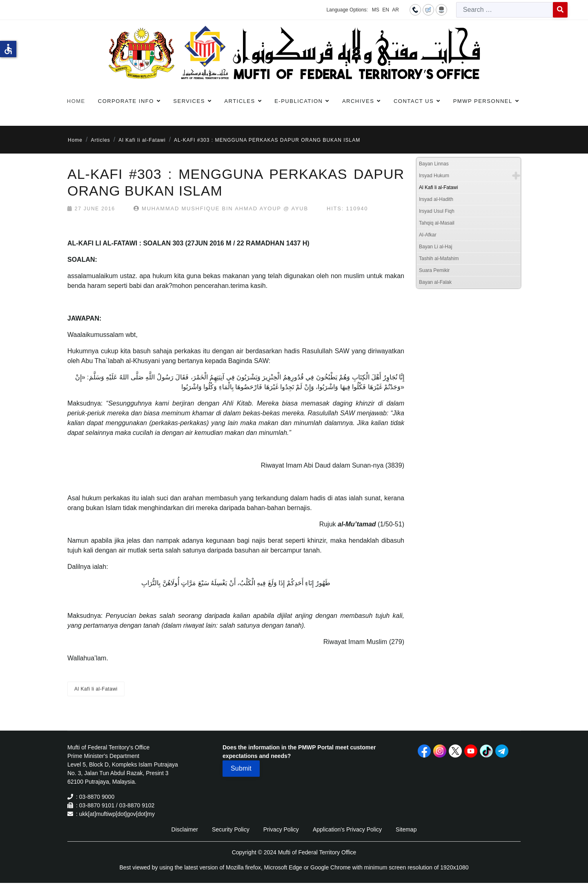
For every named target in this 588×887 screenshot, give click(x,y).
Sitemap (406, 829)
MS (376, 10)
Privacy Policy (281, 829)
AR (395, 10)
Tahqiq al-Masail (437, 223)
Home (76, 101)
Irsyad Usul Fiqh (437, 211)
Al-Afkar (428, 235)
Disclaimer (185, 829)
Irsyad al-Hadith (436, 199)
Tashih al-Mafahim (439, 259)
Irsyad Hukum (434, 176)
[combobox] (505, 10)
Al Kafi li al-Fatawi (96, 689)
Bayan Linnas (434, 164)
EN (386, 10)
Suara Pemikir (434, 270)
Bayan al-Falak (435, 282)
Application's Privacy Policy (347, 829)
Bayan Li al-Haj (435, 247)
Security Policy (231, 829)
